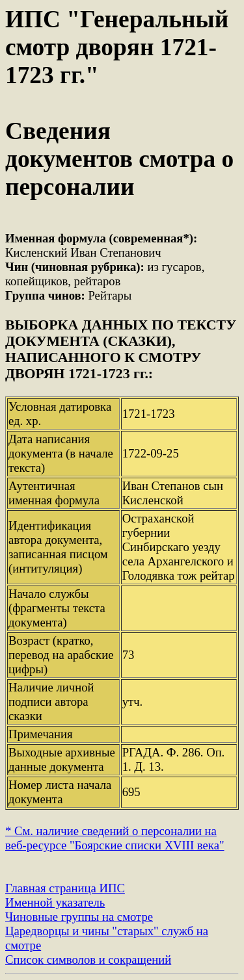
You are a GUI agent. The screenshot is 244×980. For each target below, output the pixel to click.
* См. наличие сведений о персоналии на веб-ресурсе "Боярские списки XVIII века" (115, 838)
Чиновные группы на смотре (79, 917)
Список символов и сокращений (88, 960)
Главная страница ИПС (65, 888)
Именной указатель (55, 902)
